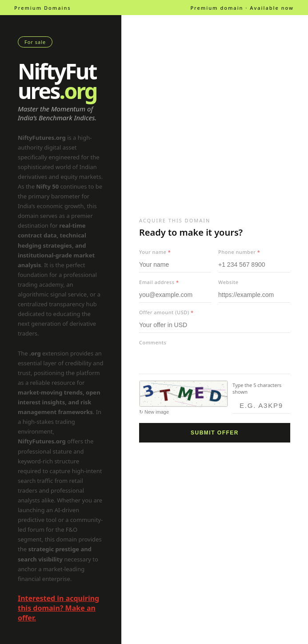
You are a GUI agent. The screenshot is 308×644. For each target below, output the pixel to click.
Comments (153, 342)
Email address (159, 282)
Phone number (239, 252)
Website (228, 282)
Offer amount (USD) (166, 312)
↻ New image (154, 412)
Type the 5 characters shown (257, 388)
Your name (155, 252)
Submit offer (215, 433)
